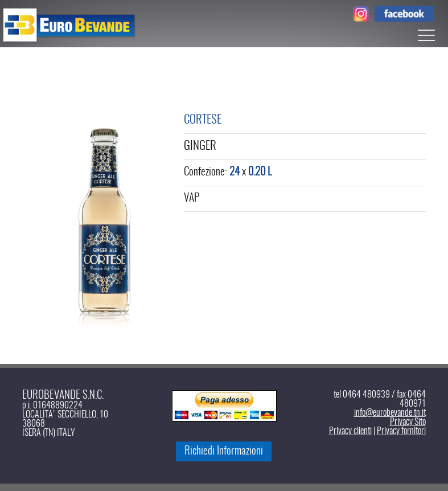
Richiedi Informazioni (224, 451)
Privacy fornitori (401, 431)
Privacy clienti (350, 431)
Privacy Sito (408, 422)
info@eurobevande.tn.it (390, 413)
